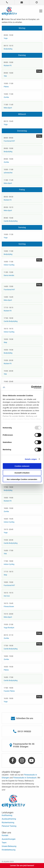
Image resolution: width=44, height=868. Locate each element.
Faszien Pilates (9, 691)
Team (4, 843)
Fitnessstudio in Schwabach (25, 778)
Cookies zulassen (22, 466)
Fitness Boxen (9, 606)
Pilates (6, 87)
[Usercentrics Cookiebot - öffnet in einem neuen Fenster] (31, 387)
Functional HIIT (9, 141)
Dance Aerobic (9, 275)
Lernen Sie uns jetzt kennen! (22, 865)
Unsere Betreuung (9, 846)
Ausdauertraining (9, 819)
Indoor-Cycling (9, 265)
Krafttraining (7, 815)
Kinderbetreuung (9, 850)
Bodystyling (8, 49)
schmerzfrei (8, 173)
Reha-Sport (8, 108)
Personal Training (9, 826)
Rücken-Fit (8, 65)
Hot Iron (7, 596)
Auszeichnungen (9, 839)
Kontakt (5, 835)
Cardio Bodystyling (11, 221)
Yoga (6, 38)
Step (5, 342)
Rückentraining (8, 823)
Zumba (6, 97)
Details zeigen (31, 459)
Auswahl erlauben (22, 473)
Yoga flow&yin (9, 628)
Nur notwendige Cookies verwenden (22, 479)
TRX (5, 76)
